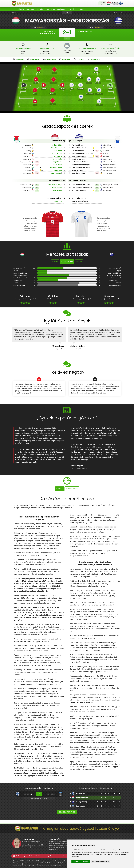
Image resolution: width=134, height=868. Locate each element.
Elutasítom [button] (86, 861)
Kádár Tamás (57, 154)
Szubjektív (82, 9)
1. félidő (55, 262)
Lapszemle (65, 59)
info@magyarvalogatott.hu (36, 865)
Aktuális (21, 9)
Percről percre (72, 489)
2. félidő (79, 262)
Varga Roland (57, 162)
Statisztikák (61, 9)
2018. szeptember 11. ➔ (23, 48)
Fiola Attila (58, 156)
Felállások (18, 59)
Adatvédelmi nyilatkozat (54, 865)
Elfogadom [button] (76, 861)
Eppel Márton (57, 188)
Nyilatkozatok (49, 59)
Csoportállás (94, 59)
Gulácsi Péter (57, 145)
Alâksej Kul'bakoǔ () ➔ (111, 48)
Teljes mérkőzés (67, 262)
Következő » (118, 13)
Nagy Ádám (58, 159)
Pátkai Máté (58, 190)
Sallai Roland (57, 170)
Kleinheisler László (55, 168)
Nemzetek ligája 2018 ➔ (87, 48)
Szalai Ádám (56, 173)
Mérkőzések (40, 9)
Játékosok (30, 9)
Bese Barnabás (57, 148)
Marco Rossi (58, 201)
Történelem (72, 9)
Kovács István (57, 165)
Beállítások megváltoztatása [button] (100, 861)
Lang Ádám (58, 151)
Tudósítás (79, 59)
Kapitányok (51, 9)
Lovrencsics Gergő (55, 185)
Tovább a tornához (67, 812)
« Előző (14, 13)
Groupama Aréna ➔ (47, 48)
